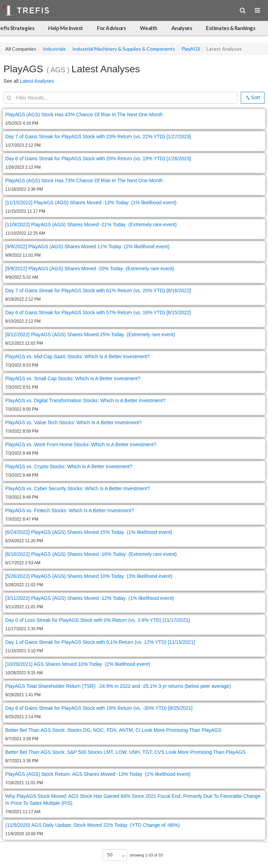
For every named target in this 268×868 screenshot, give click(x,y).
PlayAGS (191, 49)
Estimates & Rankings (230, 28)
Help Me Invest (66, 28)
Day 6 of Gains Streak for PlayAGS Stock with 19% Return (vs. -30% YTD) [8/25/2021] (99, 708)
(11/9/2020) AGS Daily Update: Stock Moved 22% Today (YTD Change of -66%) (92, 825)
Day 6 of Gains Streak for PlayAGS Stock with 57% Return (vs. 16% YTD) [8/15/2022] (98, 312)
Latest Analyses (37, 81)
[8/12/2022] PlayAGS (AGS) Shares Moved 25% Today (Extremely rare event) (90, 334)
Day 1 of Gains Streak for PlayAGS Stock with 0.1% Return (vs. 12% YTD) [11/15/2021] (100, 642)
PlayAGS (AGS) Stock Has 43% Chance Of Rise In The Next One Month (84, 115)
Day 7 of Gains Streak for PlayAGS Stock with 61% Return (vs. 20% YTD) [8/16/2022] (98, 290)
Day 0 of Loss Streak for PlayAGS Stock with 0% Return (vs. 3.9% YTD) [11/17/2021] (98, 620)
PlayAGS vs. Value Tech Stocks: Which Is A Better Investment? (73, 422)
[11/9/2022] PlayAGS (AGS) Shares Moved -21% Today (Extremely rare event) (91, 225)
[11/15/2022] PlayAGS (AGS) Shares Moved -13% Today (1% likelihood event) (91, 203)
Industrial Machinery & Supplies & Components (124, 49)
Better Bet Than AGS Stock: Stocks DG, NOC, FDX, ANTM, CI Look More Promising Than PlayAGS (113, 730)
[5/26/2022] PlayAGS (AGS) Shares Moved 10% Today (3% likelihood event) (89, 576)
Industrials (54, 49)
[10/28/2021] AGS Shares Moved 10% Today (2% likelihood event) (78, 664)
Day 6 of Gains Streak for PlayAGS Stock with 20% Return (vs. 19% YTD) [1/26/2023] (98, 159)
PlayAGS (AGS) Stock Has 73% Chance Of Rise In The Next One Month (84, 181)
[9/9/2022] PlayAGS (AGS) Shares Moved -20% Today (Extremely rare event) (90, 269)
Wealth (149, 28)
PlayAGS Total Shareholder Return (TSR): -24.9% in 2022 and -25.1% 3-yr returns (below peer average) (118, 686)
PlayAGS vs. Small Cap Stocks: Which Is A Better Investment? (73, 378)
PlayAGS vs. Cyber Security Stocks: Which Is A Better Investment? (78, 488)
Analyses (182, 28)
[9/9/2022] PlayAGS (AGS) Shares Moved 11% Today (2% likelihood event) (87, 247)
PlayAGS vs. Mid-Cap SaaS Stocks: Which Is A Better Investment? (77, 356)
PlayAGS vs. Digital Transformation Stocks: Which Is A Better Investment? (85, 400)
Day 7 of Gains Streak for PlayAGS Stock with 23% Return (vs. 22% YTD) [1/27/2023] (98, 137)
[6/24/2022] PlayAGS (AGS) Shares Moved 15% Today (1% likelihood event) (89, 532)
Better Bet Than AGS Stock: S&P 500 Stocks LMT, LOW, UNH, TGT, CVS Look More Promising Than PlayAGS (125, 752)
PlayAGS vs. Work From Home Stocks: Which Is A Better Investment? (81, 444)
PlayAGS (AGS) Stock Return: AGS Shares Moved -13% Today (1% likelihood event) (98, 774)
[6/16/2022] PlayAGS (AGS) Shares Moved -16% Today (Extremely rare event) (91, 554)
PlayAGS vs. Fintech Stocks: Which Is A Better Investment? (70, 510)
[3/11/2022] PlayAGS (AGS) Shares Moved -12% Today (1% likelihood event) (90, 598)
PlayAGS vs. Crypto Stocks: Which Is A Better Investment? (69, 466)
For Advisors (111, 28)
